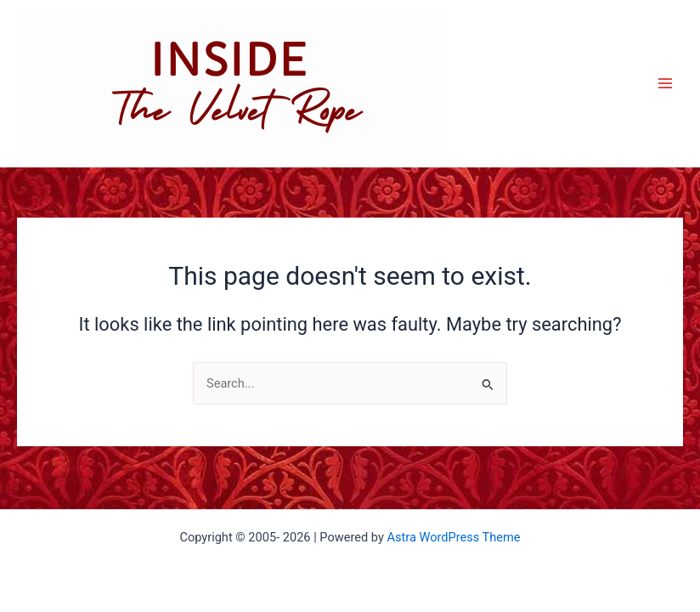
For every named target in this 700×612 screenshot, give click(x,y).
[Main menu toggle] (665, 83)
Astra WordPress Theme (453, 537)
